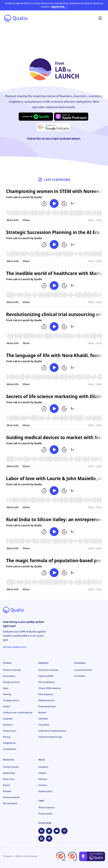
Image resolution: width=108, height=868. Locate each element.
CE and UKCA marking (49, 688)
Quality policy (45, 791)
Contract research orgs (50, 737)
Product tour (10, 731)
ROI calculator (10, 803)
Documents (9, 676)
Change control (11, 700)
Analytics (8, 725)
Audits (6, 706)
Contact (43, 785)
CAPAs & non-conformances (18, 713)
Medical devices (46, 700)
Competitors (10, 749)
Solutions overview (48, 670)
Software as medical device (52, 731)
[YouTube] (57, 831)
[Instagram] (64, 831)
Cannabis (43, 719)
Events (6, 785)
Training (7, 694)
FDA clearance (46, 694)
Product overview (12, 670)
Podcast (7, 791)
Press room (9, 779)
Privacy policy (45, 814)
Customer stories (83, 670)
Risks (6, 688)
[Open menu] (100, 18)
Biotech (42, 713)
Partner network (11, 797)
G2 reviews (80, 676)
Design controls (11, 682)
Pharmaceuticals (47, 706)
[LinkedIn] (41, 831)
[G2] (41, 839)
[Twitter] (49, 831)
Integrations (9, 743)
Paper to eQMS (46, 676)
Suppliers (8, 719)
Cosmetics (44, 725)
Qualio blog (9, 773)
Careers (42, 773)
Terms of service (46, 808)
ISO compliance (46, 682)
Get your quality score (15, 647)
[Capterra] (49, 839)
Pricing (7, 737)
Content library (11, 767)
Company (43, 767)
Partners (43, 779)
